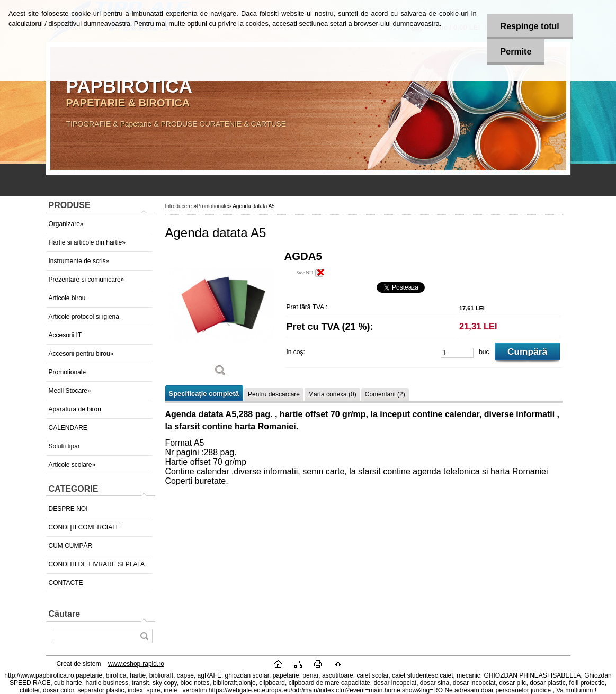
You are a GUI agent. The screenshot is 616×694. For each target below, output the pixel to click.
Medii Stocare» (70, 391)
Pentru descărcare (274, 394)
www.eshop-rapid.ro (136, 664)
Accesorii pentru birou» (81, 354)
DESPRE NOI (68, 509)
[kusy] (457, 353)
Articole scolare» (72, 465)
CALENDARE (68, 428)
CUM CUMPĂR (71, 546)
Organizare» (66, 224)
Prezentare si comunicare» (87, 280)
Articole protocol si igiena (84, 317)
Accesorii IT (65, 335)
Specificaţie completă (204, 394)
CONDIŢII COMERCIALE (84, 527)
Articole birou (67, 298)
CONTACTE (66, 583)
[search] (144, 636)
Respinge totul (530, 26)
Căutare (65, 614)
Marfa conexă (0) (332, 394)
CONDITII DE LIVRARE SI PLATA (97, 564)
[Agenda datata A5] (221, 317)
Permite (516, 52)
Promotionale (68, 372)
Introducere (179, 206)
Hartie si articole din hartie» (87, 242)
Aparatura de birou (75, 409)
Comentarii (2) (385, 394)
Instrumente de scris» (79, 261)
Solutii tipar (64, 446)
